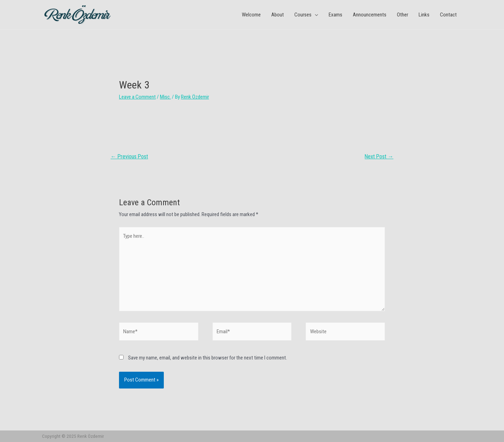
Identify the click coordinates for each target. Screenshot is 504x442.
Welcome (251, 15)
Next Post (379, 156)
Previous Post (129, 156)
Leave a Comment (137, 97)
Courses (303, 15)
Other (402, 15)
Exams (335, 15)
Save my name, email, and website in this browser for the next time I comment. (208, 358)
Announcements (370, 15)
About (278, 15)
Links (424, 15)
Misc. (165, 97)
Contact (448, 15)
